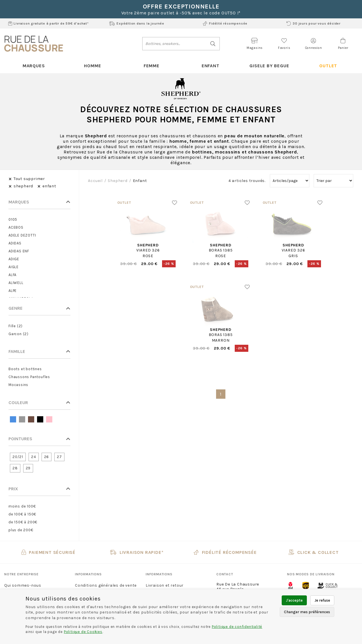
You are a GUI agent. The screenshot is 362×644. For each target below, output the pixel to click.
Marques (34, 66)
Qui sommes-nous (23, 585)
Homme (92, 66)
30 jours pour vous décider (313, 23)
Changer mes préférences (307, 612)
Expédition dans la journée (137, 23)
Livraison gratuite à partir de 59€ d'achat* (49, 23)
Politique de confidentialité (237, 627)
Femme (152, 66)
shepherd (118, 181)
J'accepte (294, 600)
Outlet (328, 66)
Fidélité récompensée (225, 23)
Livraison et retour (165, 585)
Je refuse (322, 600)
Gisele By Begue (269, 66)
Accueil (95, 181)
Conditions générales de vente (106, 585)
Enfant (211, 66)
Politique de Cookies (83, 632)
